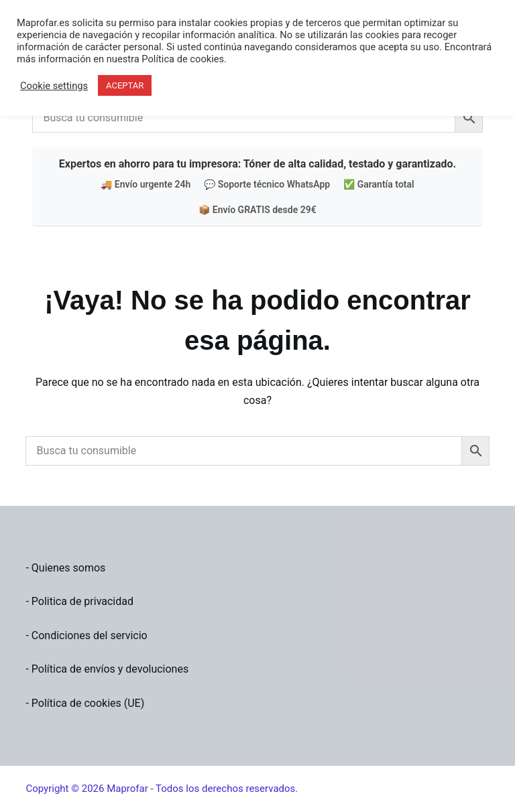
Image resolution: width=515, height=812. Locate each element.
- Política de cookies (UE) (85, 703)
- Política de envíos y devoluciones (107, 669)
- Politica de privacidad (79, 601)
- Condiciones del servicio (86, 635)
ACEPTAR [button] (125, 85)
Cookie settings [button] (54, 86)
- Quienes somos (65, 568)
